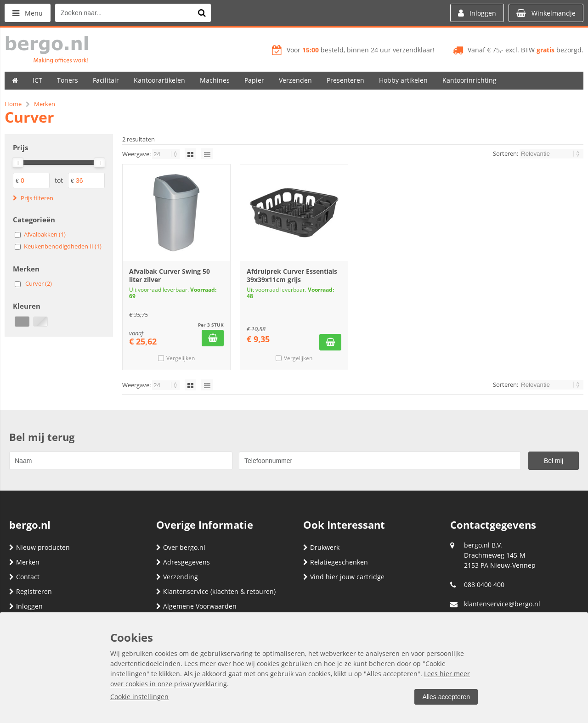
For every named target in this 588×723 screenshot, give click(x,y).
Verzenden (295, 80)
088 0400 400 (484, 585)
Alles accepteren (446, 697)
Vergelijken (181, 358)
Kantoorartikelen (159, 80)
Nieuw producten (40, 547)
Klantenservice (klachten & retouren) (216, 591)
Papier (254, 80)
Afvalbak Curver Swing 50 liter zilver (170, 275)
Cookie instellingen (139, 697)
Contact (24, 577)
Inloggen (26, 606)
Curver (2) (39, 283)
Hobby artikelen (403, 80)
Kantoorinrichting (469, 80)
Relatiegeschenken (336, 562)
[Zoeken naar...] (202, 13)
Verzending (177, 577)
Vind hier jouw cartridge (344, 577)
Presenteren (345, 80)
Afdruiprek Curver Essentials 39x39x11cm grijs (292, 275)
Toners (68, 80)
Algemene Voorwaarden (196, 606)
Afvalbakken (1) (45, 234)
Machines (215, 80)
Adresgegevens (183, 562)
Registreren (31, 591)
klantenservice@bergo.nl (502, 604)
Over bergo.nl (181, 547)
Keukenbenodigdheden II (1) (63, 246)
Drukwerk (321, 547)
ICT (37, 80)
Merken (24, 562)
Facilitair (106, 80)
